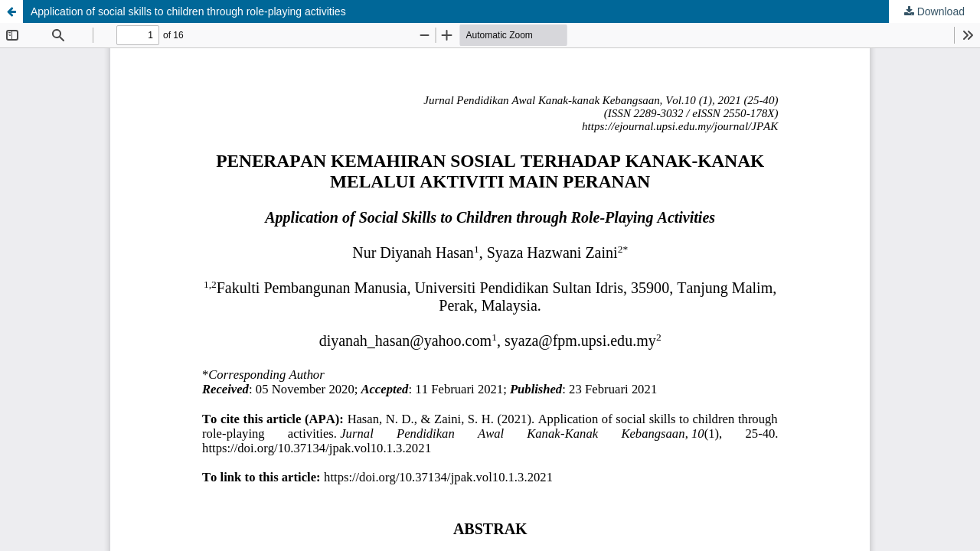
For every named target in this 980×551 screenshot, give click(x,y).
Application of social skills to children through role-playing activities (188, 11)
